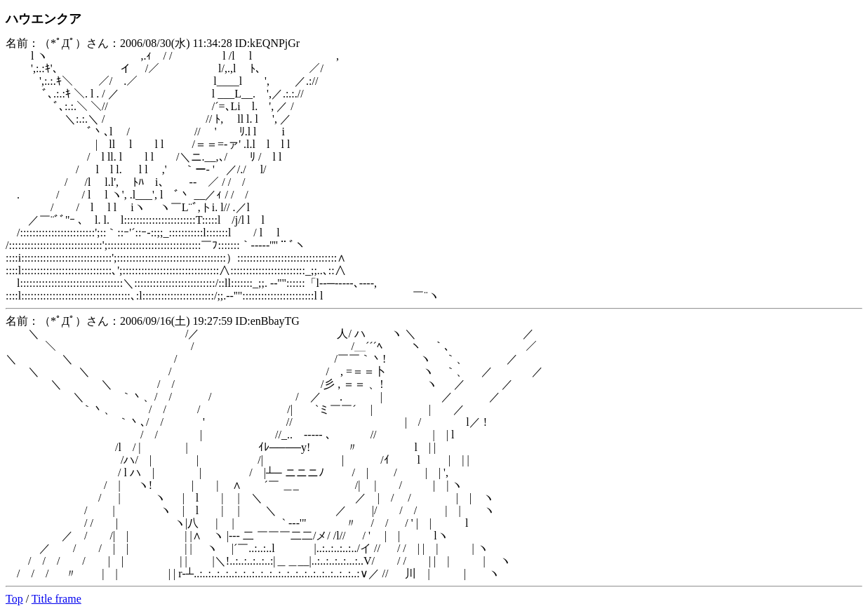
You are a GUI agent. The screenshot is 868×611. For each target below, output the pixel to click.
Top (14, 599)
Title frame (56, 599)
